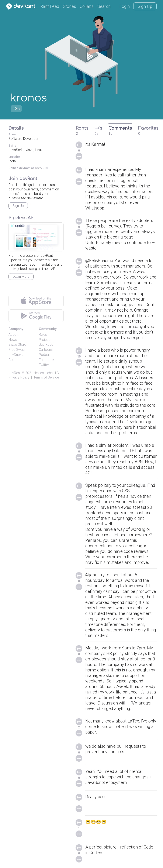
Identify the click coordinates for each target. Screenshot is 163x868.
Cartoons (46, 350)
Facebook (47, 360)
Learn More (21, 277)
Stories (70, 6)
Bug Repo (46, 345)
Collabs (87, 6)
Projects (45, 340)
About (13, 335)
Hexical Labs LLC (46, 373)
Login (125, 6)
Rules (43, 335)
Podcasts (46, 355)
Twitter (44, 365)
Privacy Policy (19, 377)
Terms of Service (46, 377)
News (13, 340)
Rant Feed (50, 6)
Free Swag (17, 350)
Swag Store (17, 345)
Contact (14, 360)
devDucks (16, 355)
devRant (15, 373)
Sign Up (145, 6)
